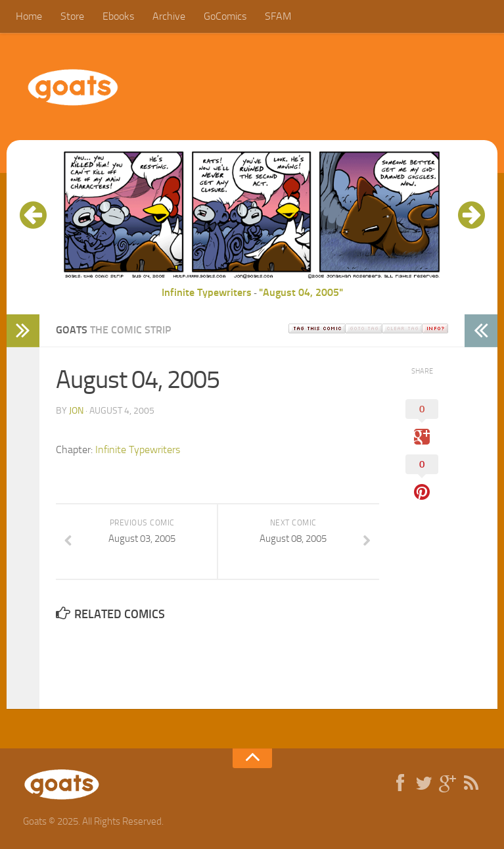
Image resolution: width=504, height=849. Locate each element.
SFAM (278, 16)
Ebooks (118, 16)
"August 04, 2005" (301, 292)
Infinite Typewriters (207, 292)
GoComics (225, 16)
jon (76, 411)
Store (72, 16)
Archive (169, 16)
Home (29, 16)
